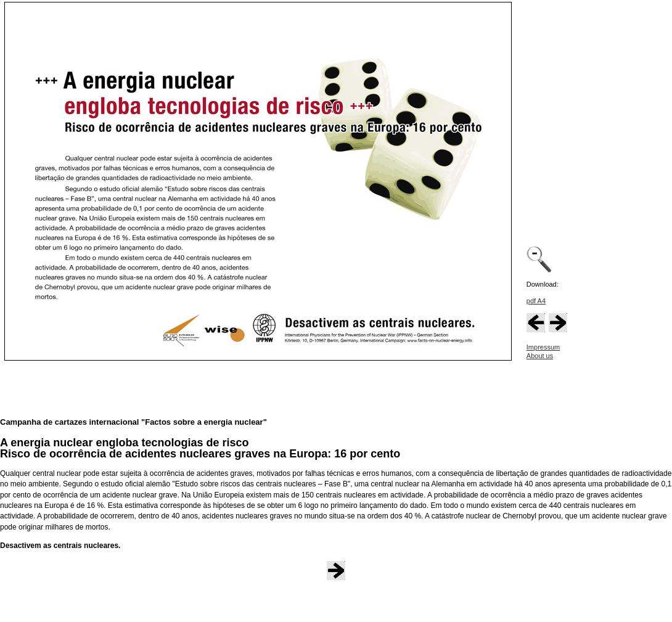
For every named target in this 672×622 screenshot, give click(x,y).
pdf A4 (536, 301)
